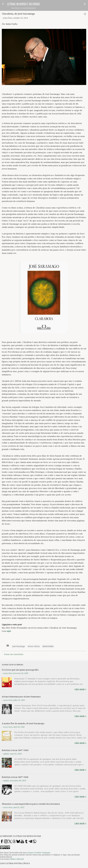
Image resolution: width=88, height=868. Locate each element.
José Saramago (19, 646)
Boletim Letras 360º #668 (15, 777)
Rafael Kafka (48, 646)
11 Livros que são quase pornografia (20, 670)
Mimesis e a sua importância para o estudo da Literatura (31, 804)
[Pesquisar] (85, 5)
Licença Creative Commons (38, 853)
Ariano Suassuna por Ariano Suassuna (21, 697)
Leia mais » (80, 689)
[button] (85, 14)
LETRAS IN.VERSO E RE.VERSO (23, 4)
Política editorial (17, 859)
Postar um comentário (14, 654)
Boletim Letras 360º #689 (15, 750)
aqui (9, 631)
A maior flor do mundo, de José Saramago (23, 723)
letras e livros (34, 646)
